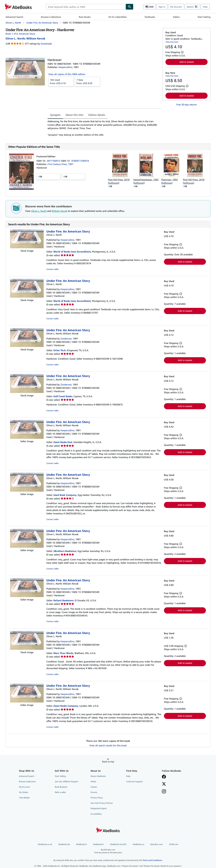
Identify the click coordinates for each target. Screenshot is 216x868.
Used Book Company (65, 495)
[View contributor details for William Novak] (36, 38)
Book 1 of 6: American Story (20, 34)
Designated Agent (99, 808)
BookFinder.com (108, 851)
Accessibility (96, 814)
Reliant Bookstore (63, 600)
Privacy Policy (97, 798)
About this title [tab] (74, 115)
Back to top (108, 761)
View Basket (24, 798)
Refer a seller (60, 792)
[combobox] (86, 7)
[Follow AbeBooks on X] (164, 784)
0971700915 (54, 161)
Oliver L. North (39, 211)
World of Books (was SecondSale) (72, 252)
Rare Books (85, 17)
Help (205, 7)
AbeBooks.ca (138, 844)
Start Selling (204, 17)
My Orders (24, 792)
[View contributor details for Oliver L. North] (15, 38)
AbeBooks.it (98, 844)
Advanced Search (14, 17)
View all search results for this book (108, 745)
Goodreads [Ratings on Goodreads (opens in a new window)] (46, 44)
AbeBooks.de (64, 844)
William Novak (59, 211)
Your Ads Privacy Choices (102, 803)
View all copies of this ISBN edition (67, 74)
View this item (172, 42)
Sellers (176, 17)
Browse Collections (51, 17)
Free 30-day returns (187, 104)
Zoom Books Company (66, 706)
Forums (94, 792)
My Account (176, 7)
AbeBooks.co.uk (45, 844)
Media (93, 781)
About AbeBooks (98, 776)
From (61, 81)
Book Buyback (61, 787)
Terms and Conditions (152, 860)
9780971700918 (80, 161)
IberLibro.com (157, 844)
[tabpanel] (104, 128)
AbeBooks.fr (81, 844)
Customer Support (134, 781)
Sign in (162, 7)
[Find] (129, 7)
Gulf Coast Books (63, 396)
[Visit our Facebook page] (164, 777)
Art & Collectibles (117, 17)
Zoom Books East (63, 442)
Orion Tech (60, 350)
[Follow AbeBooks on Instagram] (164, 792)
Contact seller (52, 269)
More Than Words (63, 653)
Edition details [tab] (97, 115)
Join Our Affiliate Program (66, 781)
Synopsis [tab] (55, 115)
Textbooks (150, 17)
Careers (94, 787)
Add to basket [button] (187, 62)
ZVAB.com (174, 844)
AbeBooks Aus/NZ (118, 844)
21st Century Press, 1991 (60, 164)
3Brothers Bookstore (65, 551)
